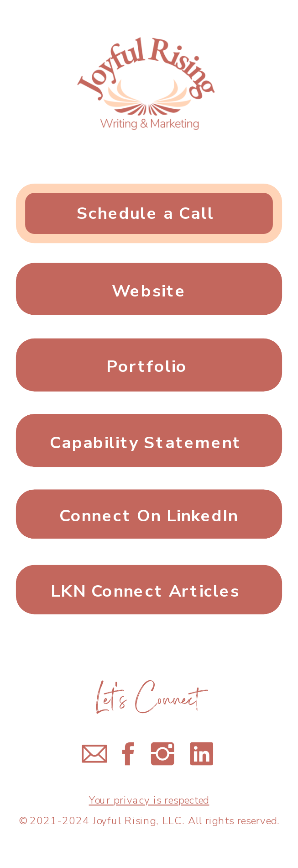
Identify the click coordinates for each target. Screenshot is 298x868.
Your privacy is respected (149, 801)
